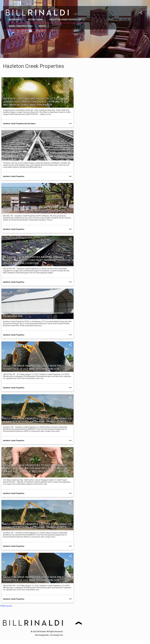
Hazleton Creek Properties (65, 20)
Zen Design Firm (56, 635)
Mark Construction (21, 26)
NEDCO (42, 26)
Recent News (35, 20)
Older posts (6, 606)
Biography (15, 20)
